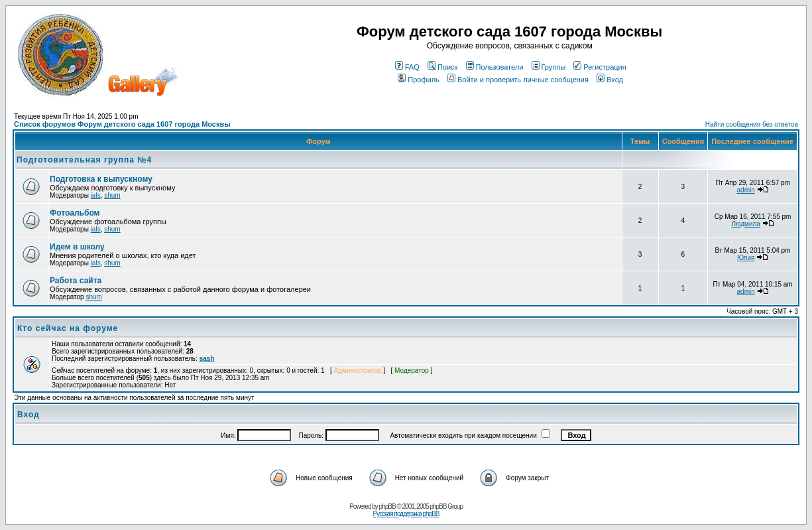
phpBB (387, 506)
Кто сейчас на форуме (68, 328)
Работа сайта (76, 281)
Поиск (442, 67)
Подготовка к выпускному (101, 179)
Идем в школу (77, 247)
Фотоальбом (75, 213)
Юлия (746, 258)
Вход (610, 80)
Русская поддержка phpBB (406, 514)
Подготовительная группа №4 (84, 160)
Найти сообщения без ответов (752, 124)
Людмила (746, 224)
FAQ (407, 67)
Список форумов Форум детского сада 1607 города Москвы (122, 124)
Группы (549, 67)
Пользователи (495, 67)
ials (96, 195)
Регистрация (600, 67)
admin (746, 190)
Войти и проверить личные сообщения (518, 80)
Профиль (419, 80)
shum (112, 195)
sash (207, 359)
